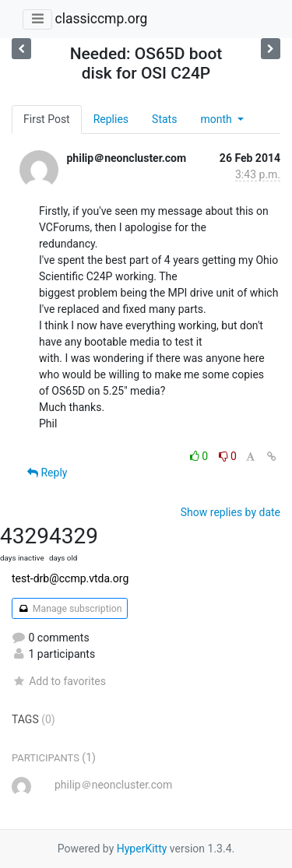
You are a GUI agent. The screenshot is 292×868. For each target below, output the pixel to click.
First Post (47, 119)
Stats (164, 119)
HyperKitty (142, 849)
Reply (47, 473)
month (217, 119)
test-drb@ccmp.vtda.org (70, 578)
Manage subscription (70, 609)
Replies (111, 119)
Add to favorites (59, 681)
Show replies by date (230, 512)
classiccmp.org (101, 19)
